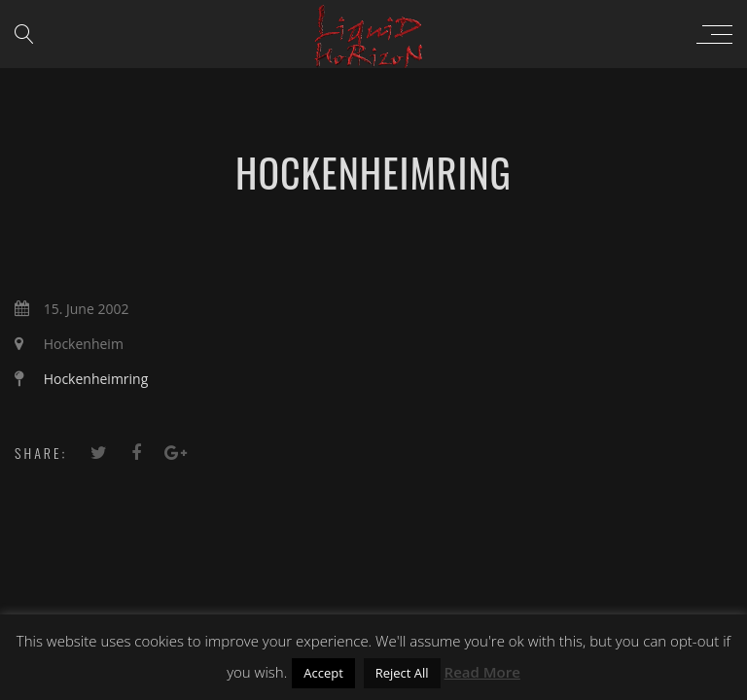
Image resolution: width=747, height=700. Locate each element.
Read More (482, 672)
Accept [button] (323, 673)
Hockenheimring (96, 379)
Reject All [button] (402, 673)
